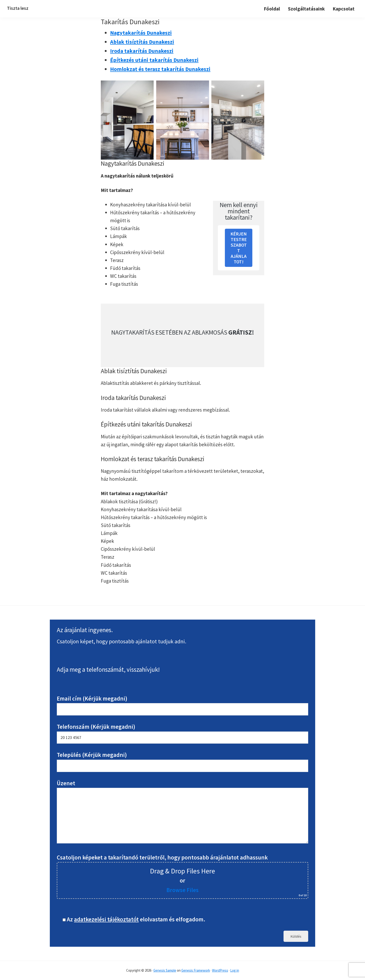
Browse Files (182, 890)
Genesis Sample (165, 970)
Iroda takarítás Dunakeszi (142, 51)
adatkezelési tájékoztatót (106, 919)
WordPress (220, 970)
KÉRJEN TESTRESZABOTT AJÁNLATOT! (239, 248)
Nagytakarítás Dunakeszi (141, 33)
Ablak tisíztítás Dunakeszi (142, 42)
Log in (235, 970)
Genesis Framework (196, 970)
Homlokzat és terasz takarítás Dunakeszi (160, 69)
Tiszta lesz (18, 8)
